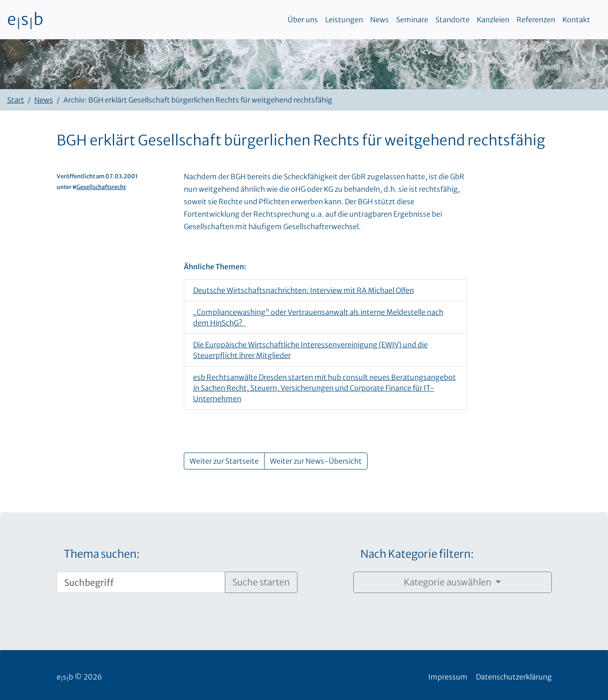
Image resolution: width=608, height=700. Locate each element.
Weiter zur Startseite (224, 461)
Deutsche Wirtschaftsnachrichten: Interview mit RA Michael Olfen (304, 290)
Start (16, 100)
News (380, 20)
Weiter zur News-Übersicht (316, 461)
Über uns (303, 20)
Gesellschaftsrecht (101, 187)
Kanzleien (493, 20)
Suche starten (261, 582)
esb (25, 20)
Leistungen (344, 20)
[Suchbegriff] (141, 582)
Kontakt (576, 20)
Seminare (412, 20)
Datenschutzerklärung (514, 677)
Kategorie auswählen (449, 582)
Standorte (453, 20)
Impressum (448, 677)
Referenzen (536, 20)
